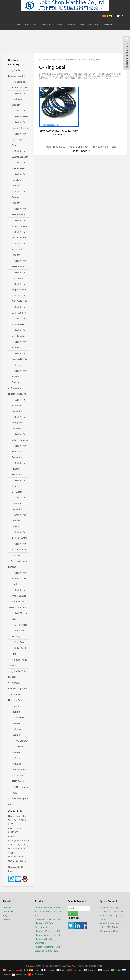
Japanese (91, 970)
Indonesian (19, 974)
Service (71, 24)
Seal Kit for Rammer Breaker (19, 197)
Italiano (62, 970)
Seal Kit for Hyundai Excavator (19, 452)
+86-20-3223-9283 (114, 912)
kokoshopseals (115, 915)
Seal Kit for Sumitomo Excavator (19, 503)
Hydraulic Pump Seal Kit (48, 931)
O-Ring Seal (94, 59)
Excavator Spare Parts (47, 951)
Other (17, 555)
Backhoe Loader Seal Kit (48, 919)
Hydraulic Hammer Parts (48, 947)
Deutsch (22, 970)
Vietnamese (36, 974)
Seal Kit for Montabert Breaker (19, 249)
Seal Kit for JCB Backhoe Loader (19, 579)
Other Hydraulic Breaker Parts (19, 764)
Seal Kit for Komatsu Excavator (19, 405)
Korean (104, 970)
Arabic (116, 970)
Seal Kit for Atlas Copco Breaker (19, 140)
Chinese (9, 970)
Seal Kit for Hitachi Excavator (19, 469)
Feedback (93, 24)
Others (18, 365)
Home (18, 24)
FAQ (82, 24)
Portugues (76, 970)
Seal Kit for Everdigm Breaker (19, 180)
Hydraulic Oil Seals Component (72, 59)
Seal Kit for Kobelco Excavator (19, 486)
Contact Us (109, 24)
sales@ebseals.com (110, 923)
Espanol (36, 970)
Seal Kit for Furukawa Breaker (19, 99)
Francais (49, 970)
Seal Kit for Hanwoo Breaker (19, 377)
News (60, 24)
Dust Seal (19, 642)
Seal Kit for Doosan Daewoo (19, 521)
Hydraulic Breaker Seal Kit (49, 908)
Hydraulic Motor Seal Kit (47, 935)
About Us (31, 24)
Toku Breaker (21, 741)
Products (47, 24)
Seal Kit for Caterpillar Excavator (19, 423)
